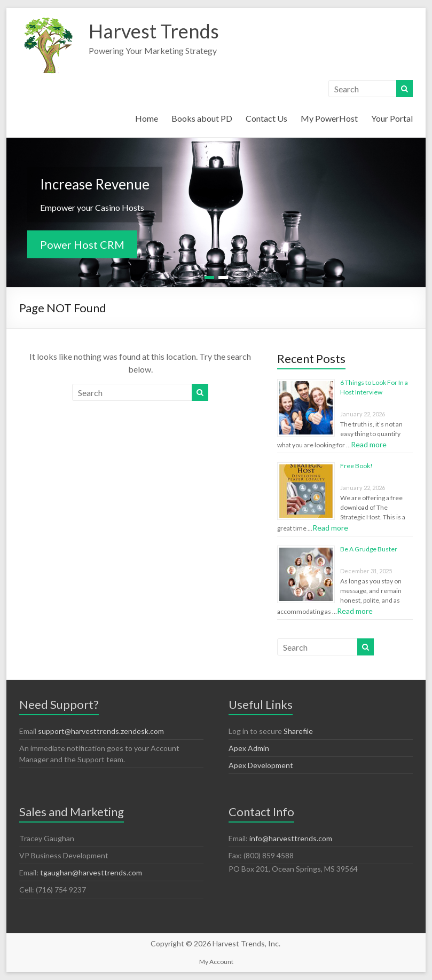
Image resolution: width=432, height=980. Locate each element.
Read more (369, 444)
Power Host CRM (82, 244)
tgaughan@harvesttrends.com (91, 872)
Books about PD (202, 118)
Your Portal (392, 118)
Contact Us (266, 118)
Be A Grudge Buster (369, 549)
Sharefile (298, 731)
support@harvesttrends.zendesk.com (101, 731)
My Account (216, 962)
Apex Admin (249, 748)
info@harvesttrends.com (291, 838)
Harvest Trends (154, 31)
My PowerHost (329, 118)
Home (147, 118)
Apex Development (261, 765)
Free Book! (356, 466)
